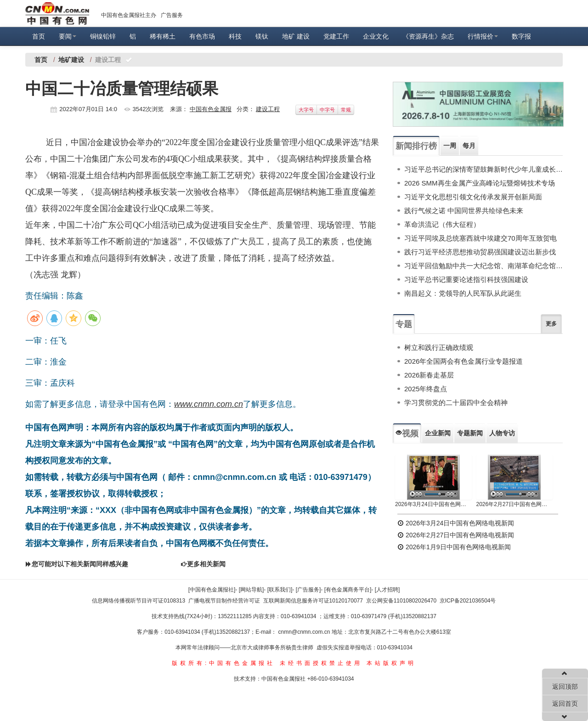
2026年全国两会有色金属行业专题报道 (464, 361)
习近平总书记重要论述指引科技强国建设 (466, 279)
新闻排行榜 (416, 146)
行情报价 (483, 36)
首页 (39, 36)
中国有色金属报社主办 (129, 15)
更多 (551, 324)
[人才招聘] (387, 590)
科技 (235, 36)
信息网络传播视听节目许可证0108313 (139, 601)
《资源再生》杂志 (428, 36)
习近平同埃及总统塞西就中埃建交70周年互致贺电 (481, 238)
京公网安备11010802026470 (401, 601)
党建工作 (336, 36)
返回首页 (565, 704)
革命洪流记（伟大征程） (442, 224)
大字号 (306, 110)
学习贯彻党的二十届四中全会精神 (456, 403)
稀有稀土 (163, 36)
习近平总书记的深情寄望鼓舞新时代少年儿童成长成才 (483, 169)
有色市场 (202, 36)
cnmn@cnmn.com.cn (305, 632)
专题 (404, 324)
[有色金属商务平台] (348, 590)
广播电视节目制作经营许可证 (224, 601)
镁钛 (262, 36)
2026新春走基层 (429, 375)
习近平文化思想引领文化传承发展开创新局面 (473, 197)
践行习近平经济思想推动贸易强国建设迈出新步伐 (480, 252)
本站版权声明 (391, 663)
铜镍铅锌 (103, 36)
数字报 (521, 36)
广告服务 (172, 15)
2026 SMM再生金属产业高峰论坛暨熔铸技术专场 (480, 183)
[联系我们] (280, 590)
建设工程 (268, 109)
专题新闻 (470, 433)
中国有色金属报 (211, 109)
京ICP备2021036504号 (468, 601)
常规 (346, 110)
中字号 (327, 110)
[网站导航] (252, 590)
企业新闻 (438, 433)
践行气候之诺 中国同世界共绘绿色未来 (464, 211)
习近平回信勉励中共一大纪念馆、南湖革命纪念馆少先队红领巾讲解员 (483, 266)
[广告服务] (308, 590)
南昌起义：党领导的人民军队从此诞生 (463, 293)
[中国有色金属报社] (212, 590)
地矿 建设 (296, 36)
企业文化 (376, 36)
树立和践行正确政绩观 (439, 347)
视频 (407, 434)
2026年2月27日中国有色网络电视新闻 (515, 504)
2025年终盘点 (426, 389)
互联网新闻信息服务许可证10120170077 (313, 601)
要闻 (68, 36)
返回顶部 (565, 687)
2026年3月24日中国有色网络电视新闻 (433, 504)
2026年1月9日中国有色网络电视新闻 (454, 547)
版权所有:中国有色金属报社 (223, 663)
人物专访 (502, 433)
